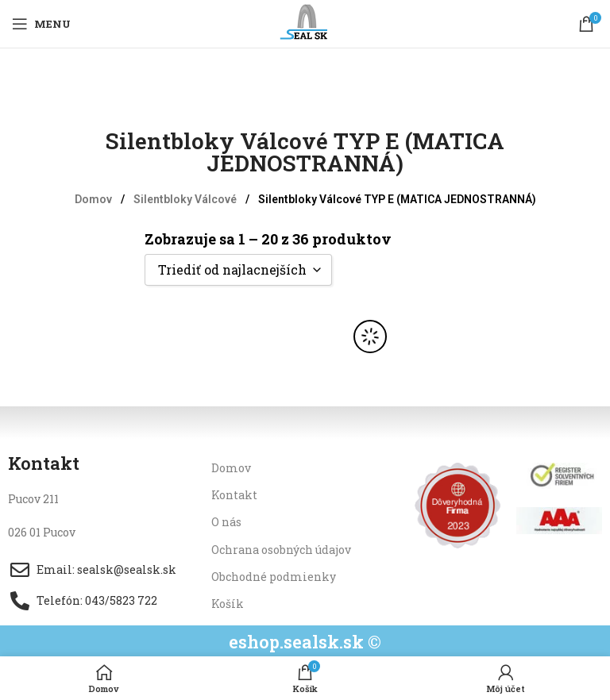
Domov (95, 199)
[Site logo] (305, 23)
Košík (228, 604)
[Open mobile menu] (41, 24)
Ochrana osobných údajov (281, 550)
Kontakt (234, 495)
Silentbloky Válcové (186, 199)
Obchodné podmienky (274, 577)
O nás (226, 522)
